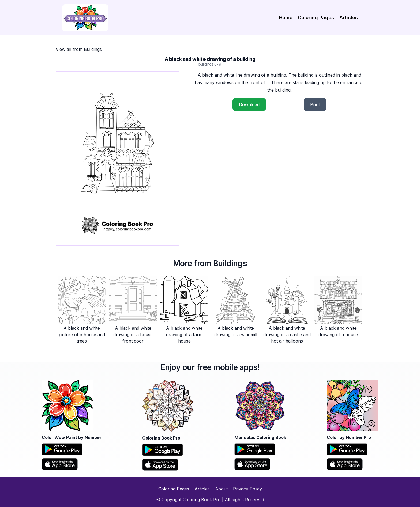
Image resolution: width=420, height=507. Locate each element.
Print (315, 104)
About (221, 489)
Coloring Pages (316, 18)
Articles (349, 18)
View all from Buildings (79, 49)
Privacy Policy (247, 489)
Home (286, 18)
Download (249, 104)
